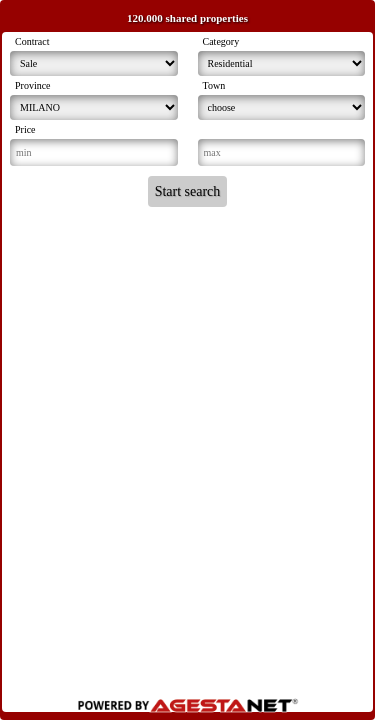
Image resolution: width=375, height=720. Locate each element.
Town (214, 85)
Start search (188, 191)
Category (221, 41)
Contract (32, 41)
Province (33, 85)
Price (25, 129)
